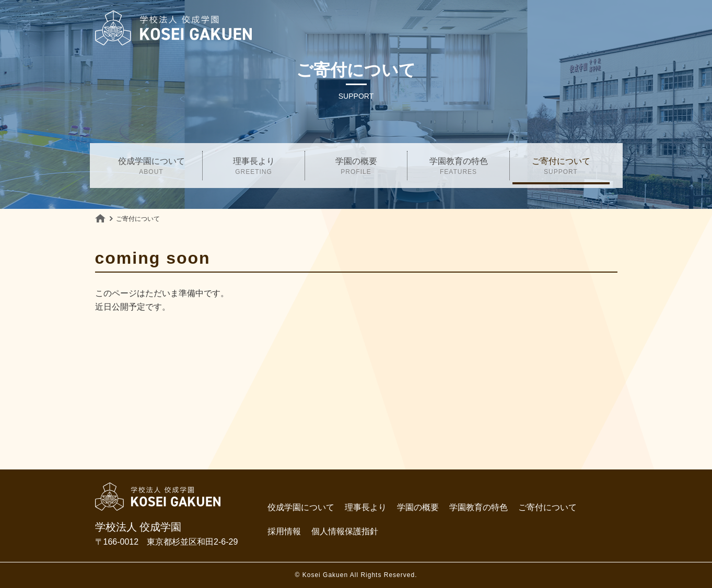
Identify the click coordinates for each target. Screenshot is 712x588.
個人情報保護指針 (345, 531)
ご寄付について (561, 167)
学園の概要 (356, 167)
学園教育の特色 (459, 167)
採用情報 (284, 531)
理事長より (254, 167)
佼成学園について (151, 167)
